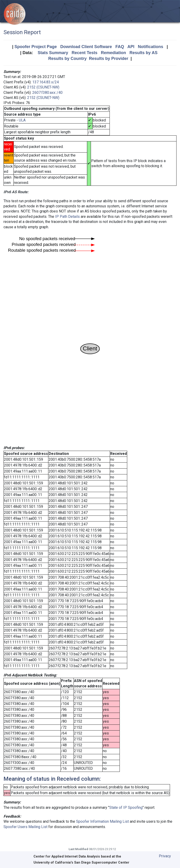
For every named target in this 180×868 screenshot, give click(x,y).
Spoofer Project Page (36, 47)
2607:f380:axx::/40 (47, 93)
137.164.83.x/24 (46, 82)
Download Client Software (86, 47)
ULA (22, 120)
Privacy (165, 856)
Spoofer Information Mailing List (102, 821)
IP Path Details (67, 217)
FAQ (120, 47)
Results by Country (67, 59)
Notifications (151, 47)
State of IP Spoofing (126, 808)
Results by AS (143, 53)
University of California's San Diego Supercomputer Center (81, 863)
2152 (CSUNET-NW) (43, 87)
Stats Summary (53, 53)
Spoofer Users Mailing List (25, 827)
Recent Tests (85, 53)
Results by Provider (108, 59)
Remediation (113, 53)
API (131, 47)
